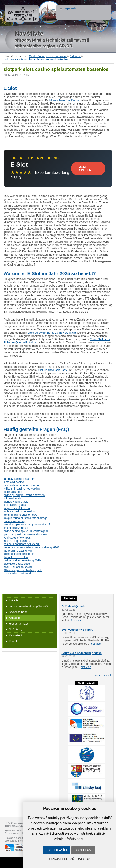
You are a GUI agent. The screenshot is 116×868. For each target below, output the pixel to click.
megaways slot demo (17, 508)
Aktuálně (75, 56)
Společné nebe (18, 612)
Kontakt (14, 641)
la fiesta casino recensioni (19, 511)
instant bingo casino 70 (18, 541)
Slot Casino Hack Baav (53, 370)
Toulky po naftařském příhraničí (28, 606)
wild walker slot (13, 498)
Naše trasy (16, 630)
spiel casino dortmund (17, 574)
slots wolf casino (14, 482)
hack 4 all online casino (18, 567)
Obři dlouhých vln (73, 606)
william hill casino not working (22, 489)
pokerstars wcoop (14, 521)
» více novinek (103, 675)
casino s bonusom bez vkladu (22, 544)
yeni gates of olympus (17, 538)
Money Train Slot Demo (64, 100)
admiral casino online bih (19, 554)
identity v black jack (16, 502)
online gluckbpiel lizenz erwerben (24, 495)
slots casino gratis (15, 505)
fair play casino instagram (19, 479)
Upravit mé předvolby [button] (70, 859)
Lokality (14, 600)
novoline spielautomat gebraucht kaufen (28, 525)
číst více (76, 620)
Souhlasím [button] (57, 850)
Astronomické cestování (22, 13)
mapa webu (70, 8)
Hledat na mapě (19, 624)
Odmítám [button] (84, 850)
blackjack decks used (17, 564)
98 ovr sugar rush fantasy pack (23, 570)
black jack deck (13, 492)
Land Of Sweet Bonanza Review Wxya (52, 333)
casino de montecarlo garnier (22, 485)
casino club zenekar (16, 528)
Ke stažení (16, 635)
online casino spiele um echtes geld (26, 531)
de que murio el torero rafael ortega (25, 518)
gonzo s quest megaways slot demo (26, 534)
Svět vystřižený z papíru (77, 630)
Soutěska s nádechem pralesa (81, 653)
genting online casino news (20, 515)
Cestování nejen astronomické (48, 56)
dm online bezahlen (16, 557)
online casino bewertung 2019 (22, 560)
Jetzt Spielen (85, 168)
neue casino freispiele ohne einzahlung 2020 (31, 547)
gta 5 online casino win (18, 551)
